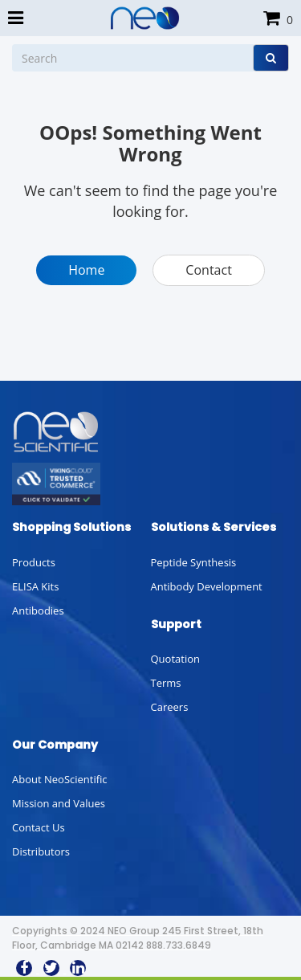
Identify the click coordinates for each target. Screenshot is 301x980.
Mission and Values (59, 803)
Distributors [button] (41, 851)
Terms (166, 683)
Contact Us (39, 827)
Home (86, 270)
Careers (170, 707)
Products (34, 562)
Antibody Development (207, 586)
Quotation (175, 659)
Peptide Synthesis (194, 562)
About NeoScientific (60, 779)
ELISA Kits (35, 586)
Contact (208, 270)
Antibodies (38, 610)
